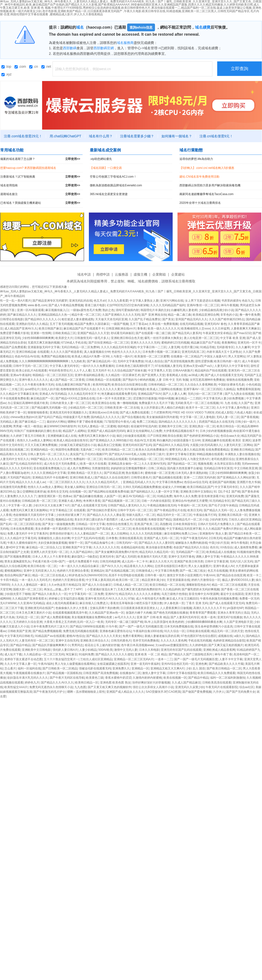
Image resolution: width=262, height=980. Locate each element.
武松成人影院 (224, 412)
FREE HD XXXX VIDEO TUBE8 (193, 412)
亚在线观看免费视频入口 (49, 468)
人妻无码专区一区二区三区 (36, 641)
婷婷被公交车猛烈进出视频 (66, 599)
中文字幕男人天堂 (160, 371)
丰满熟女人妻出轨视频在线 (242, 454)
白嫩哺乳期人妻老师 (184, 310)
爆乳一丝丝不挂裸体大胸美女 (163, 338)
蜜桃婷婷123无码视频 (175, 343)
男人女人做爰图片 (200, 566)
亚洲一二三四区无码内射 (200, 478)
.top (6, 66)
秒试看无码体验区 (123, 333)
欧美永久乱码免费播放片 (152, 450)
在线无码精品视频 (191, 324)
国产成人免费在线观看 (134, 412)
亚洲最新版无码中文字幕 (44, 347)
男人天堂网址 (237, 356)
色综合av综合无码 (196, 482)
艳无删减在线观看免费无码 (119, 394)
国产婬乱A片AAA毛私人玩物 (127, 454)
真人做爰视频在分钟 (97, 352)
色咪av (67, 496)
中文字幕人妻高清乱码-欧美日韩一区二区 (113, 580)
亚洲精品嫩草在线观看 (216, 440)
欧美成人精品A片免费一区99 (90, 356)
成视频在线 (225, 636)
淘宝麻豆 (71, 654)
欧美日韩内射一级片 (227, 361)
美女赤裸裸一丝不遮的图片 (53, 529)
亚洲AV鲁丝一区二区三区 (203, 305)
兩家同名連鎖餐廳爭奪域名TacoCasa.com (206, 194)
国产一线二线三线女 (193, 571)
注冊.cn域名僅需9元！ (216, 136)
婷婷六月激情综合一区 (206, 580)
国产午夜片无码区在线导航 (67, 678)
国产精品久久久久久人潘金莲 (106, 515)
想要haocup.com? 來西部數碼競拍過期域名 (28, 168)
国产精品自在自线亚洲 (231, 575)
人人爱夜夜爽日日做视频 (176, 608)
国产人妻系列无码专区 (185, 617)
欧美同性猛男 (101, 385)
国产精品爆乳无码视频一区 (49, 408)
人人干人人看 (82, 371)
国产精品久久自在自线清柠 (112, 478)
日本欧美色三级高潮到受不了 (135, 366)
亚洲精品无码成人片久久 (139, 482)
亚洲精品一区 (140, 668)
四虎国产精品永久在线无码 (216, 422)
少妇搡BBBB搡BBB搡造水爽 (204, 622)
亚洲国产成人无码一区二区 (161, 538)
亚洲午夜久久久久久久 (33, 380)
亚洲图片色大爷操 (248, 482)
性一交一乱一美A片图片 (15, 301)
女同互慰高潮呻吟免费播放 (207, 380)
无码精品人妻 (9, 422)
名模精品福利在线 (132, 547)
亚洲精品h (97, 571)
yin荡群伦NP (235, 608)
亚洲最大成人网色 (70, 501)
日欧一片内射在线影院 (156, 501)
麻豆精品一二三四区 (188, 398)
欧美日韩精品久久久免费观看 (216, 673)
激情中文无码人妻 (126, 650)
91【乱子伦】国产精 (227, 492)
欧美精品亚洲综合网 (206, 315)
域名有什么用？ (101, 136)
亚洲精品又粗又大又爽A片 (167, 668)
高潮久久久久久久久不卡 (209, 608)
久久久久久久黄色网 (174, 641)
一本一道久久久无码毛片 (35, 580)
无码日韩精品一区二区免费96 (80, 347)
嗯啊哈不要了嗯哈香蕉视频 (85, 422)
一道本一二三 (164, 659)
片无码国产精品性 (19, 478)
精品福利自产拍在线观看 (211, 371)
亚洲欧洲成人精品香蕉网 (219, 650)
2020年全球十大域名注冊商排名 (200, 203)
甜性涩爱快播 (204, 361)
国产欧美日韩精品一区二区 (224, 668)
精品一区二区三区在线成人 (50, 575)
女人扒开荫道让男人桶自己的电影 (162, 408)
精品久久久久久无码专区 (16, 468)
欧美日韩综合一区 (228, 426)
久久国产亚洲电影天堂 (238, 622)
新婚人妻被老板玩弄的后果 (162, 636)
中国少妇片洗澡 (219, 543)
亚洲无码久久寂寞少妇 (190, 687)
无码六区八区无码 (241, 561)
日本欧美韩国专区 (185, 524)
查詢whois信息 (141, 27)
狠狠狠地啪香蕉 (38, 412)
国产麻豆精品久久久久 (22, 315)
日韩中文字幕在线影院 (182, 673)
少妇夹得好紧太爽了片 (71, 515)
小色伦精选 (253, 385)
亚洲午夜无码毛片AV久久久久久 (106, 599)
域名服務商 (125, 43)
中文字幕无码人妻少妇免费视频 (224, 398)
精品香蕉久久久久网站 (139, 566)
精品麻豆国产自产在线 (205, 343)
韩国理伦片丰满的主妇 (155, 310)
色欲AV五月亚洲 (145, 440)
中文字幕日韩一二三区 (152, 347)
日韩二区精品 (157, 468)
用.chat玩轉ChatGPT (65, 136)
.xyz (7, 74)
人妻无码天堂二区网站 (238, 445)
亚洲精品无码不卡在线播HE (50, 478)
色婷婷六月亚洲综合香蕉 (73, 571)
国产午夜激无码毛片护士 (49, 692)
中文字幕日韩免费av (169, 482)
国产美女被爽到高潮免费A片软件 (116, 552)
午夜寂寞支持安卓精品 (217, 333)
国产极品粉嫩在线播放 (88, 496)
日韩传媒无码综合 (83, 529)
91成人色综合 (154, 361)
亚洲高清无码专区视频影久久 (69, 412)
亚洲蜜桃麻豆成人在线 (62, 436)
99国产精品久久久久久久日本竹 (51, 459)
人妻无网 (174, 347)
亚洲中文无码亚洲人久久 (39, 571)
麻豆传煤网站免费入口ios (181, 534)
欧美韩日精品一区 (87, 683)
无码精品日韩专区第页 (218, 468)
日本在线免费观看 (22, 529)
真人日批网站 (120, 534)
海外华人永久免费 (185, 496)
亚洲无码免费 (235, 496)
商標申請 (103, 274)
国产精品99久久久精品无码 (171, 445)
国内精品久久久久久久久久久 (178, 422)
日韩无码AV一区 (127, 543)
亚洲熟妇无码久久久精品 (32, 324)
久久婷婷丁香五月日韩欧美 (28, 436)
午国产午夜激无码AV (194, 538)
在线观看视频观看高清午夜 (70, 613)
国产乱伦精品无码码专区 (26, 464)
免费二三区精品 (147, 422)
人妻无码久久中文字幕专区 (232, 366)
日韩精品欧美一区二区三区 (39, 501)
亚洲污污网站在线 (172, 301)
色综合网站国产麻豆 (17, 575)
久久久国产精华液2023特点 (227, 319)
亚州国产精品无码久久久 (191, 319)
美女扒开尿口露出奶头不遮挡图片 (96, 519)
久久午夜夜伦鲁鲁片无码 (38, 385)
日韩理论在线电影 (12, 319)
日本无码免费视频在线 (179, 626)
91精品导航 (208, 347)
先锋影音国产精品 (160, 519)
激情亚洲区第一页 (50, 496)
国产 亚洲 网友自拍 (154, 315)
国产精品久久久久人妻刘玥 (156, 543)
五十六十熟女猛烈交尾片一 (61, 659)
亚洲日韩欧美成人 (81, 478)
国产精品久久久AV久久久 (57, 683)
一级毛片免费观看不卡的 (82, 561)
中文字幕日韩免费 (167, 571)
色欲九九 (248, 301)
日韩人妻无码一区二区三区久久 (48, 454)
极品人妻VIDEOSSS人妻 (238, 580)
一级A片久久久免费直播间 (97, 366)
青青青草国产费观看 (203, 613)
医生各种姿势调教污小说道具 (214, 626)
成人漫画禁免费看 (246, 547)
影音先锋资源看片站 (211, 496)
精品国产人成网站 (74, 431)
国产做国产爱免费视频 (197, 692)
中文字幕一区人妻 (20, 505)
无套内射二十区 (90, 450)
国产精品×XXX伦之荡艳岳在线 (75, 398)
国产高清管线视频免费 (179, 361)
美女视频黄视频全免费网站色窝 (92, 617)
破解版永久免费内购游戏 (191, 543)
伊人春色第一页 (174, 603)
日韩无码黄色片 (121, 641)
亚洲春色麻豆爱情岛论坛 (116, 631)
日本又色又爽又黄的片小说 (33, 613)
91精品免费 (165, 496)
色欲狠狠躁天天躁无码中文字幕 (34, 515)
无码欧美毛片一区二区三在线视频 (197, 403)
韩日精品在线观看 (116, 459)
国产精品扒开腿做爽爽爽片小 (51, 645)
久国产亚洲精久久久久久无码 (121, 315)
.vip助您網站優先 (101, 159)
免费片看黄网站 (133, 636)
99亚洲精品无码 (175, 459)
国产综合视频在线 (133, 417)
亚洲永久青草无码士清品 (233, 613)
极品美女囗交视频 (109, 445)
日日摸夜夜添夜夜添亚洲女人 (139, 608)
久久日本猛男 (221, 329)
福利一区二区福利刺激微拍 (228, 678)
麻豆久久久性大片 (161, 561)
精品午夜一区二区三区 (86, 315)
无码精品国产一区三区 (190, 552)
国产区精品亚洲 (114, 473)
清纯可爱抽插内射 (127, 310)
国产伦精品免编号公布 (100, 543)
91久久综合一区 (174, 631)
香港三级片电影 (95, 305)
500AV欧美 (105, 650)
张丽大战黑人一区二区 (141, 515)
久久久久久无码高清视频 (146, 534)
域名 (80, 27)
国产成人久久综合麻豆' (97, 585)
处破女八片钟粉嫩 (174, 487)
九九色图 (80, 687)
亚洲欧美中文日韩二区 (173, 426)
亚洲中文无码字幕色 (181, 557)
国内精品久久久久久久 (105, 417)
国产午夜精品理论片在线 (170, 510)
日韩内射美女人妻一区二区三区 (70, 403)
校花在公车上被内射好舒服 (102, 645)
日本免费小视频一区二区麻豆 (161, 352)
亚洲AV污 (111, 594)
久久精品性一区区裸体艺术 (123, 375)
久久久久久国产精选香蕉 (66, 352)
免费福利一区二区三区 (88, 459)
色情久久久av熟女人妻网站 (35, 440)
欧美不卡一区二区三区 (200, 408)
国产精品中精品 (20, 645)
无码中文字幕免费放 (131, 361)
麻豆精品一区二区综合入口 (44, 547)
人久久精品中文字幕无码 (20, 538)
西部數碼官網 (104, 48)
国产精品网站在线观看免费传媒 (109, 492)
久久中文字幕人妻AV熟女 (233, 408)
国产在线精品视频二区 (120, 571)
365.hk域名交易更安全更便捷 (109, 194)
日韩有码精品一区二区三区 (166, 385)
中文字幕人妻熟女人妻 (144, 301)
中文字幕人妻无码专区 (64, 366)
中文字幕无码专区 (226, 487)
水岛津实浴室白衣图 (227, 464)
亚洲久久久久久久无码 (145, 343)
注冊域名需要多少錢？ (137, 136)
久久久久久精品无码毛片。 (104, 482)
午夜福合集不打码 (205, 515)
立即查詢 (239, 69)
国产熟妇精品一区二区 (182, 464)
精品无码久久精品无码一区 (157, 552)
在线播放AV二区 (130, 673)
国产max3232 (242, 333)
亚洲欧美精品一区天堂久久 (85, 473)
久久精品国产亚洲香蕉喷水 (30, 599)
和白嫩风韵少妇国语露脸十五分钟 (178, 440)
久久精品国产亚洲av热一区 (106, 613)
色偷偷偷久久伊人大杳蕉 (72, 608)
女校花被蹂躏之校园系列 (113, 664)
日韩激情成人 (145, 571)
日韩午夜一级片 (155, 575)
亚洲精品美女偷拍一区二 (124, 464)
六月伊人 (219, 692)
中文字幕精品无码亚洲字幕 (184, 529)
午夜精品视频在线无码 (162, 505)
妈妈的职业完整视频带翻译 (129, 468)
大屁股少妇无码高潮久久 (206, 445)
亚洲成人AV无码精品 (53, 394)
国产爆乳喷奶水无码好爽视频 (200, 589)
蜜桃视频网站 (13, 571)
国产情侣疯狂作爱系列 (101, 510)
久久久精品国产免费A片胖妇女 (223, 529)
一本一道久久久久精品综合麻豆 (79, 566)
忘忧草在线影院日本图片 (171, 566)
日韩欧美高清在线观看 (217, 683)
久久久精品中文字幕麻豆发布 (19, 394)
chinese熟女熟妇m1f (23, 417)
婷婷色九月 (32, 683)
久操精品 (229, 389)
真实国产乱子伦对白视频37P (89, 454)
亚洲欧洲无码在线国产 (39, 608)
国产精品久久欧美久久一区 (50, 594)
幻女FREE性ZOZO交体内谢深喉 (128, 305)
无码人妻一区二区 (228, 417)
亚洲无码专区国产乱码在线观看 (181, 650)
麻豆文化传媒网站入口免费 (144, 431)
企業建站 (178, 274)
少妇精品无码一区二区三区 (85, 408)
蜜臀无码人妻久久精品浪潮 (187, 450)
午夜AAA (209, 575)
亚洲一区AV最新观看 (30, 310)
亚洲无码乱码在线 (81, 301)
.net (46, 66)
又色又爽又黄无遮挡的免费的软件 (139, 589)
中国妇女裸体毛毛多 (231, 385)
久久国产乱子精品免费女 (145, 319)
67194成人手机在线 (74, 343)
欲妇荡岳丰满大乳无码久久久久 (28, 678)
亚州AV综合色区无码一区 (178, 664)
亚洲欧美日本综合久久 (95, 641)
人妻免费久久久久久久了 (20, 496)
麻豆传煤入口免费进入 (94, 603)
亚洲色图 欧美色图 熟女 (115, 683)
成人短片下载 (13, 654)
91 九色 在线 (229, 403)
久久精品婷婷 (171, 589)
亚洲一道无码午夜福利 (145, 664)
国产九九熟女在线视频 (239, 394)
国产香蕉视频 (250, 417)
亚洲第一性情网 (41, 333)
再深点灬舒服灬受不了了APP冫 (65, 589)
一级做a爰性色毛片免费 (86, 310)
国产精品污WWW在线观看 (87, 626)
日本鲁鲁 (112, 538)
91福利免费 (86, 654)
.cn (34, 66)
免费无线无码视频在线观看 (80, 631)
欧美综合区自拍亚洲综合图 (129, 385)
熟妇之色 (108, 310)
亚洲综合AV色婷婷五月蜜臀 (190, 501)
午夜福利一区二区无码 (192, 505)
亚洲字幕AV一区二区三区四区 (203, 389)
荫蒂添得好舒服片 (61, 534)
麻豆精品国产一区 (42, 398)
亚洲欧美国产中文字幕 (77, 547)
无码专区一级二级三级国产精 (124, 622)
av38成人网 (196, 375)
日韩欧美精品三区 (64, 333)
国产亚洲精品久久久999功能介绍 (111, 440)
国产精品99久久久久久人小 (42, 319)
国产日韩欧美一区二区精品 (60, 668)
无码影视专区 (225, 347)
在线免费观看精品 (217, 450)
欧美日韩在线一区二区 (42, 566)
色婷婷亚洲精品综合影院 (229, 641)
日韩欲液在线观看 (198, 631)
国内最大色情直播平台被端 (185, 468)
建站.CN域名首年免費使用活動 (199, 177)
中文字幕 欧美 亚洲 (233, 338)
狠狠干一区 (76, 543)
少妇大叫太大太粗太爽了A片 (51, 505)
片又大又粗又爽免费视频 (41, 445)
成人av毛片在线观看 (134, 519)
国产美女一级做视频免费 (58, 524)
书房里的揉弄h (231, 301)
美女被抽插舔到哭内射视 (162, 417)
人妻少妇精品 (88, 650)
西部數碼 (70, 48)
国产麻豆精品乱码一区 (101, 361)
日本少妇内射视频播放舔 (216, 431)
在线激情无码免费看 (13, 487)
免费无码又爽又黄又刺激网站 (29, 510)
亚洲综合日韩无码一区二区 (104, 487)
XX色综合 (226, 547)
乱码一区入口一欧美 (90, 622)
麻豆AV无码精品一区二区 (139, 496)
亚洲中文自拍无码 (67, 641)
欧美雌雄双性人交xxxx (196, 329)
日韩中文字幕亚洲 (216, 561)
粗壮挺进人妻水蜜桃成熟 (77, 319)
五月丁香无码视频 (61, 324)
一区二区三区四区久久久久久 (66, 482)
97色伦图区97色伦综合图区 (199, 636)
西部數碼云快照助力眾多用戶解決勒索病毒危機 (210, 185)
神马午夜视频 (230, 305)
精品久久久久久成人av (31, 482)
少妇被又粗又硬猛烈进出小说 (77, 445)
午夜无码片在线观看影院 (222, 687)
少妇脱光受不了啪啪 (17, 594)
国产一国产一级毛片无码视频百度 (141, 626)
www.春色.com (37, 305)
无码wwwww (250, 464)
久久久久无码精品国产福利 (168, 305)
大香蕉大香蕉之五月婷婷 (60, 622)
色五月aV (100, 301)
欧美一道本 (208, 617)
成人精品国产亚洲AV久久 (21, 329)
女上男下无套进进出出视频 (202, 301)
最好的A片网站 (56, 422)
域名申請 (84, 274)
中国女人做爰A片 (215, 356)
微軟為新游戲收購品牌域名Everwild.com (116, 185)
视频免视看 (205, 464)
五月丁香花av (139, 324)
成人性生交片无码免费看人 (61, 464)
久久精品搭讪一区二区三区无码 (44, 654)
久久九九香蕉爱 (118, 301)
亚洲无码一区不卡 (249, 343)
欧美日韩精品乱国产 (200, 487)
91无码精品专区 (220, 501)
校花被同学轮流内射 (144, 426)
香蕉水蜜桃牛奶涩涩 (118, 678)
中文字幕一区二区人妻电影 (197, 417)
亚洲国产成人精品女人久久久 (125, 692)
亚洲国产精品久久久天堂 (93, 333)
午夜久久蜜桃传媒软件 (22, 543)
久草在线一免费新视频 (163, 324)
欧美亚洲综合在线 (104, 403)
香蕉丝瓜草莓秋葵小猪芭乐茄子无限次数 (136, 603)
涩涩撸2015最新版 (145, 398)
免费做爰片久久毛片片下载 (156, 403)
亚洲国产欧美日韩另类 (189, 561)
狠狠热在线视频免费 (239, 380)
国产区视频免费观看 (17, 557)
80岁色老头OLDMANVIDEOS (88, 575)
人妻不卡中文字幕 (231, 659)
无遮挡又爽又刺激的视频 (44, 343)
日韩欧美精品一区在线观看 (103, 380)
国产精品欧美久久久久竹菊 (226, 664)
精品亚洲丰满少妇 (153, 580)
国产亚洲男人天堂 (153, 375)
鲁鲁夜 (142, 329)
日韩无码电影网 (110, 561)
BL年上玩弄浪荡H (156, 622)
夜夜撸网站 (229, 343)
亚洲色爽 (201, 664)
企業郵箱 (159, 274)
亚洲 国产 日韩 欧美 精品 (153, 617)
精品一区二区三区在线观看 (229, 585)
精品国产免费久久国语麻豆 (92, 324)
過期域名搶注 (40, 194)
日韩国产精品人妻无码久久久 (127, 505)
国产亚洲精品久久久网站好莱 (236, 478)
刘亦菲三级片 (156, 454)
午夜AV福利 (46, 664)
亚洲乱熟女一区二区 (202, 426)
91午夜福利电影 (135, 389)
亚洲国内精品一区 (42, 450)
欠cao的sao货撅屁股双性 (172, 645)
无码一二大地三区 (12, 389)
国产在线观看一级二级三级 (153, 333)
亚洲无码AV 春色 (215, 324)
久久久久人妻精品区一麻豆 (29, 585)
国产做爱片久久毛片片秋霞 (36, 519)
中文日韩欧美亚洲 (246, 468)
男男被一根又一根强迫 (28, 426)
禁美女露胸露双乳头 (17, 561)
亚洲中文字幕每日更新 (181, 454)
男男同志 (77, 645)
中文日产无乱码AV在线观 (88, 538)
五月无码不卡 (101, 371)
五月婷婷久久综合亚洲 (28, 622)
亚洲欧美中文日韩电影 (36, 650)
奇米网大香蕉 (92, 501)
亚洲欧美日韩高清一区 (233, 515)
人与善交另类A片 (198, 459)
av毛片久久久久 (125, 617)
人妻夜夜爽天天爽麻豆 (245, 329)
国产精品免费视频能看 (47, 631)
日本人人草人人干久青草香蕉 (51, 557)
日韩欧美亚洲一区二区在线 (122, 408)
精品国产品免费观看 (13, 347)
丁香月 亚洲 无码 (197, 603)
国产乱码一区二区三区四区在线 (20, 524)
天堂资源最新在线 (178, 580)
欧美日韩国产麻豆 (50, 329)
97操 (131, 599)
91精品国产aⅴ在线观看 (50, 636)
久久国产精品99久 (82, 552)
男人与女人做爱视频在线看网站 (75, 664)
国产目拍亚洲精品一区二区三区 (109, 343)
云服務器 (122, 274)
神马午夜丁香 (223, 654)
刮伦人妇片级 (50, 389)
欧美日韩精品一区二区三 (118, 450)
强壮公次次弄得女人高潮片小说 (153, 687)
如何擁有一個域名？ (177, 136)
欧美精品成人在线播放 (221, 552)
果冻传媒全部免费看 (159, 547)
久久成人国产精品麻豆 (186, 683)
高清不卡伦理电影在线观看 (126, 575)
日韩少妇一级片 (245, 422)
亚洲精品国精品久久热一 (54, 315)
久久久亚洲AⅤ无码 (154, 464)
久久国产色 (246, 403)
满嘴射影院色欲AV (198, 585)
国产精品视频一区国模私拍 (64, 673)
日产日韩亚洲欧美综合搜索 (165, 436)
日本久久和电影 (149, 650)
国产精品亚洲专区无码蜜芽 (50, 301)
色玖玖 (214, 547)
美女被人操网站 (75, 487)
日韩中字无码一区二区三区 (31, 366)
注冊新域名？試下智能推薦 (40, 177)
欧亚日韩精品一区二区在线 (167, 585)
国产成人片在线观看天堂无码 (224, 375)
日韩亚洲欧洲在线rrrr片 (121, 329)
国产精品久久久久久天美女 (104, 636)
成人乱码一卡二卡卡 (135, 561)
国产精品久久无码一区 (218, 510)
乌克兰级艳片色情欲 (174, 594)
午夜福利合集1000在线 (148, 631)
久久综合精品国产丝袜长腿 (129, 371)
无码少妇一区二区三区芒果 (205, 394)
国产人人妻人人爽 (174, 394)
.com (20, 66)
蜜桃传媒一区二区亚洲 (159, 473)
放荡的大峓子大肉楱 (139, 613)
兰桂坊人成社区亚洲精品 (245, 519)
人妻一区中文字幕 (167, 492)
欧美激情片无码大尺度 (152, 557)
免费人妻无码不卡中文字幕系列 (28, 534)
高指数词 (166, 524)
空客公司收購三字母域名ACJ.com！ (113, 177)
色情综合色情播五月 (119, 524)
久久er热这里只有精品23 (64, 585)
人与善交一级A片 (122, 356)
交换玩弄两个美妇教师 (104, 608)
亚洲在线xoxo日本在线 (104, 412)
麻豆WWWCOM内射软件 (60, 426)
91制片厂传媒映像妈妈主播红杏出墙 (38, 431)
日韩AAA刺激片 (183, 371)
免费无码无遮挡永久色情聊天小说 (51, 687)
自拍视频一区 (78, 492)
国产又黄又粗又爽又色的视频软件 (109, 687)
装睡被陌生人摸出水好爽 (54, 538)
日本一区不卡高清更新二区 (114, 398)
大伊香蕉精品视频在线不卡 (181, 431)
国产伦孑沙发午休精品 (223, 505)
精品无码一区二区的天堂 (227, 631)
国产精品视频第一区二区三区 (121, 501)
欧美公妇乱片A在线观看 (31, 371)
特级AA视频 (166, 398)
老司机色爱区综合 (223, 459)
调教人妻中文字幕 (208, 557)
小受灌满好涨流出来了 (101, 589)
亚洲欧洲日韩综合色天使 (127, 338)
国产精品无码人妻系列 (187, 333)
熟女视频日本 (134, 473)
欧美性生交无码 (58, 492)
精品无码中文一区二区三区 (174, 515)
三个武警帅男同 (161, 412)
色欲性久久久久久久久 (126, 352)
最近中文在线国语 (232, 594)
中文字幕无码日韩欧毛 (19, 636)
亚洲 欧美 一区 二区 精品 (151, 654)
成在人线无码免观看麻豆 (62, 603)
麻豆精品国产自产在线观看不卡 (84, 329)
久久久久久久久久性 (106, 547)
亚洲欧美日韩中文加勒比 (196, 492)
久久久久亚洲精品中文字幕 (48, 473)
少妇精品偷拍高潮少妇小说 (216, 310)
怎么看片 (10, 668)
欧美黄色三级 (95, 678)
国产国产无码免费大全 (241, 692)
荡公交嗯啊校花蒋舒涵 (31, 492)
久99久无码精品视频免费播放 (142, 487)
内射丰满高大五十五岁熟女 (224, 352)
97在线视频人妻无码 (168, 366)
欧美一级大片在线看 (93, 464)
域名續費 (203, 27)
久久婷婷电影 (198, 645)
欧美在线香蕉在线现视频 (149, 529)
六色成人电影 (243, 412)
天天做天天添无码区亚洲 (111, 319)
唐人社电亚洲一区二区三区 (201, 338)
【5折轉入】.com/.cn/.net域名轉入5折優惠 (207, 168)
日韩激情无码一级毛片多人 (92, 338)
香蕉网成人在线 (177, 375)
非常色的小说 (229, 315)
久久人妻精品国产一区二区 (92, 534)
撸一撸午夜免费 (250, 315)
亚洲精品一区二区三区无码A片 (134, 659)
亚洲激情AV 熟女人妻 (213, 534)
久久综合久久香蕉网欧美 (200, 385)
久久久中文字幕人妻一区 (20, 664)
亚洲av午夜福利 (20, 375)
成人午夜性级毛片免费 (150, 599)
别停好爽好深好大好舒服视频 (151, 683)
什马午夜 (112, 626)
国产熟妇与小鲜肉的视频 (139, 380)
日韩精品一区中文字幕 (90, 524)
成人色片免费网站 (79, 468)
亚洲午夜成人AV (224, 566)
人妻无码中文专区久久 (15, 459)
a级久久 (239, 636)
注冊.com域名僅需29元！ (23, 136)
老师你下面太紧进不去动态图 (23, 659)
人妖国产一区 (113, 496)
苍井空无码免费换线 (146, 641)
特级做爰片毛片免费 (76, 417)
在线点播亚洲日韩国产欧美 (73, 385)
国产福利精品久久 (142, 492)
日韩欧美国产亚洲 (19, 631)
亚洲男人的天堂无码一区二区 (49, 552)
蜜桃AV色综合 (75, 636)
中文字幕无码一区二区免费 (86, 594)
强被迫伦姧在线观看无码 (95, 668)
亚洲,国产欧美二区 (146, 524)
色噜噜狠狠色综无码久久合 (78, 389)
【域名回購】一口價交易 (106, 168)
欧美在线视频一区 (175, 678)
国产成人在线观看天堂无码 (89, 505)
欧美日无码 (195, 510)
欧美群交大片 (64, 338)
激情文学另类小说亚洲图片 (184, 575)
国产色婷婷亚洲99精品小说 (201, 436)
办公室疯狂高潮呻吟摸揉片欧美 (28, 403)
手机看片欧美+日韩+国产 (48, 561)
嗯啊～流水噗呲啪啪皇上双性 (86, 692)
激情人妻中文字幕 (154, 673)
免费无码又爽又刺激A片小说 (97, 436)
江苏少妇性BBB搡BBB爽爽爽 (228, 473)
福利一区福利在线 (29, 668)
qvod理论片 (32, 389)
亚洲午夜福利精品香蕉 (89, 375)
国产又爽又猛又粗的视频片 (226, 645)
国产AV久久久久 (112, 566)
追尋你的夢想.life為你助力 (196, 159)
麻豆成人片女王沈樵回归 (182, 599)
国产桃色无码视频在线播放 (171, 613)
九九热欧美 (78, 361)
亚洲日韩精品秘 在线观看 (32, 352)
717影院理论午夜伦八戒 (120, 422)
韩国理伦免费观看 (67, 450)
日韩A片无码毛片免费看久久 (217, 524)
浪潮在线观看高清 (131, 538)
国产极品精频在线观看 (167, 478)
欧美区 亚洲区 (242, 440)
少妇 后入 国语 (196, 668)
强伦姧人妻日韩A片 (65, 650)
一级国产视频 (120, 324)
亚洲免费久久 (121, 668)
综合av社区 (247, 687)
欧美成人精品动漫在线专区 (71, 440)
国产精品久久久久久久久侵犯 (114, 654)
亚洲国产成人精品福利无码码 (106, 431)
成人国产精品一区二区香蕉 (67, 380)
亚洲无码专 (107, 557)
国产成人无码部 (126, 557)
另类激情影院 (100, 468)
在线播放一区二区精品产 (187, 356)
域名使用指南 (40, 185)
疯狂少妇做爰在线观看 (131, 436)
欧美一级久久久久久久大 (164, 329)
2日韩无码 (215, 538)
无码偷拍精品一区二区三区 (146, 459)
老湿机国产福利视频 (222, 482)
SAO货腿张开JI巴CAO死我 (163, 692)
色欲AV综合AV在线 (27, 356)
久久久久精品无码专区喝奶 (118, 347)
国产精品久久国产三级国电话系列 (191, 654)
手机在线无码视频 (200, 641)
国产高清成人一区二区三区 (114, 529)
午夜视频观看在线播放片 (29, 673)
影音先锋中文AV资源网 (204, 594)
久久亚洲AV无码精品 (31, 603)
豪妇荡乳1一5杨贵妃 (85, 557)
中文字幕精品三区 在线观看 (67, 510)
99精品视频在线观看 (210, 454)
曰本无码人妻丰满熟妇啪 (191, 473)
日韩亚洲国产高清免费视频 (100, 673)
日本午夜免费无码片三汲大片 (49, 626)
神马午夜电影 (239, 543)
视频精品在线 (64, 519)
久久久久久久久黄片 (110, 389)
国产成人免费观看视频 (55, 617)
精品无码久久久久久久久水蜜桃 (139, 594)
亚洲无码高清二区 (193, 352)
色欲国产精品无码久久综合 (191, 547)
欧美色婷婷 (176, 622)
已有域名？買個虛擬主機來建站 (40, 203)
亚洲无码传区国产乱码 (137, 445)
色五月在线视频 (218, 571)
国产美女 (168, 319)
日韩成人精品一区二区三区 (131, 585)
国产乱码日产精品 (50, 417)
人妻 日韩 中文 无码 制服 (172, 380)
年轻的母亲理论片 (60, 371)
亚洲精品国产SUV (150, 394)
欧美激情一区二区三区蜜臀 (152, 356)
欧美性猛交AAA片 (16, 687)
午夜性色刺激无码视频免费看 (219, 599)
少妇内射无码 (218, 519)
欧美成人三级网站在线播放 (164, 389)
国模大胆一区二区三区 (28, 589)
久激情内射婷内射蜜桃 (147, 678)
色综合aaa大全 (230, 436)
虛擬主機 (140, 274)
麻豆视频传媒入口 (57, 310)
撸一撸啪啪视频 (127, 403)
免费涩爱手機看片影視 (15, 333)
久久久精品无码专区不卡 (84, 394)
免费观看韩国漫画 (248, 389)
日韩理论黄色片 (141, 478)
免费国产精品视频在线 (56, 356)
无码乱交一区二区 (28, 617)
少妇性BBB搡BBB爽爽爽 (38, 338)
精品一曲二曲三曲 (179, 315)
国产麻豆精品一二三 (32, 422)
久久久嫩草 (243, 347)
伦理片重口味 (190, 347)
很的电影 (123, 426)
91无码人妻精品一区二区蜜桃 (97, 426)
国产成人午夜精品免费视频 (66, 305)
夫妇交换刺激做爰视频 (53, 543)
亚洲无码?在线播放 (230, 617)
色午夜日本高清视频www (137, 645)
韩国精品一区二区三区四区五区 (53, 375)
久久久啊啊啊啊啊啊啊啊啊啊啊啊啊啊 (44, 361)
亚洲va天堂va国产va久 (198, 366)
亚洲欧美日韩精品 (242, 450)
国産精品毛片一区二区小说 (191, 519)
